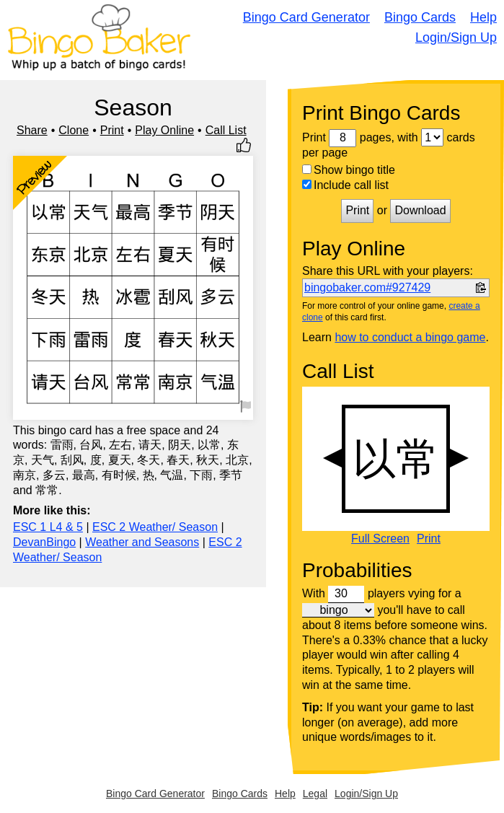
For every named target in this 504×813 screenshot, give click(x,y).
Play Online (164, 130)
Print (112, 130)
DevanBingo (44, 542)
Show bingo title (349, 170)
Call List (226, 130)
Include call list (345, 185)
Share (32, 130)
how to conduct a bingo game (410, 337)
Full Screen (380, 539)
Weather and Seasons (142, 542)
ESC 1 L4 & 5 (48, 527)
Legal (315, 794)
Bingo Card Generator (306, 17)
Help (483, 17)
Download (420, 210)
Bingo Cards (420, 17)
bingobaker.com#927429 (367, 287)
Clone (74, 130)
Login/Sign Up (456, 38)
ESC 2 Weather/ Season (155, 527)
